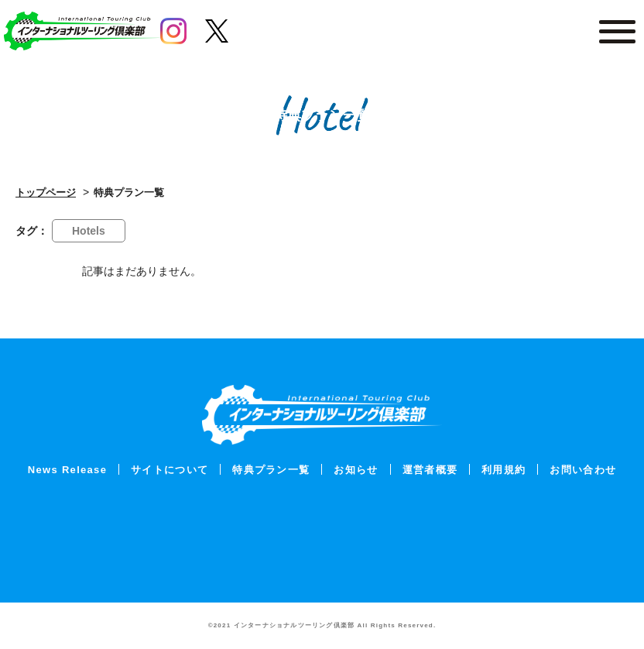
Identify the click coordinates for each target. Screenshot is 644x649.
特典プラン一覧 (271, 470)
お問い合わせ (583, 470)
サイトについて (170, 470)
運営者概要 (430, 470)
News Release (67, 470)
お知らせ (356, 470)
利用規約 (504, 470)
